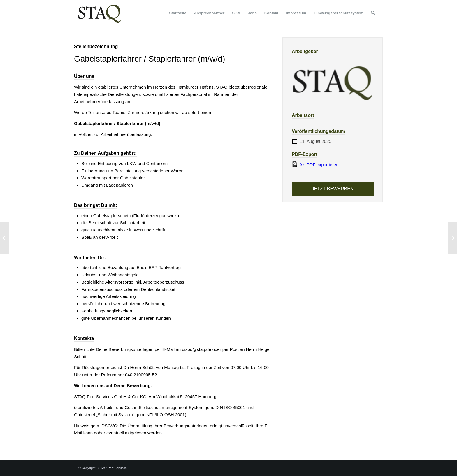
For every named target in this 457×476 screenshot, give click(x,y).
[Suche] (373, 13)
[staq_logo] (100, 13)
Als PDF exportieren (315, 164)
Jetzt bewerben (333, 189)
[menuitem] (178, 13)
